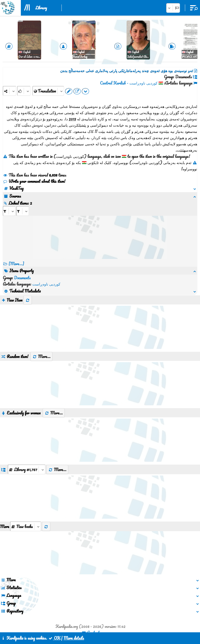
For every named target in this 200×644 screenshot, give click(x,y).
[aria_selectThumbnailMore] (26, 514)
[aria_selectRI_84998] (9, 211)
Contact (90, 620)
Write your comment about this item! (34, 181)
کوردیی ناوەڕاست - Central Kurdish (129, 83)
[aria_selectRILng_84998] (23, 211)
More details (74, 638)
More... (41, 344)
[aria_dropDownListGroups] (27, 457)
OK (54, 638)
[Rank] (24, 91)
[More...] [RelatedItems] (16, 264)
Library (41, 8)
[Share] (10, 91)
